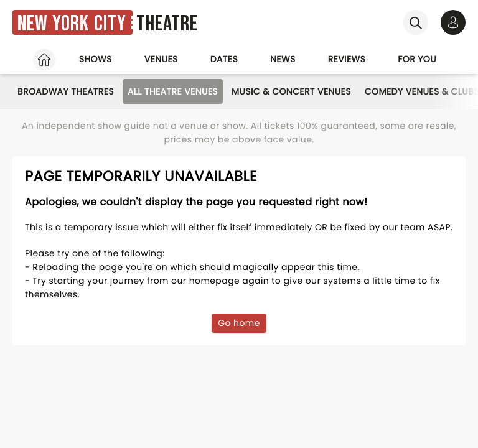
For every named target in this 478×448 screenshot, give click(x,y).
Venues (161, 59)
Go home (239, 323)
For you (417, 59)
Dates (224, 59)
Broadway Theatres (66, 91)
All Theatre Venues (173, 91)
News (283, 59)
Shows (96, 59)
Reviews (347, 59)
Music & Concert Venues (291, 91)
